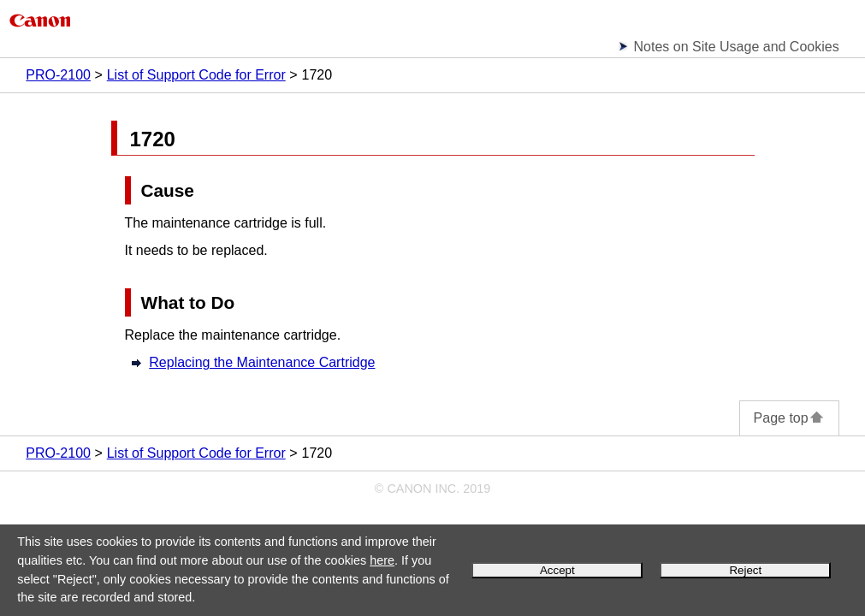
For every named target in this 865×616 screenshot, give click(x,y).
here (382, 560)
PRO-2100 (58, 75)
